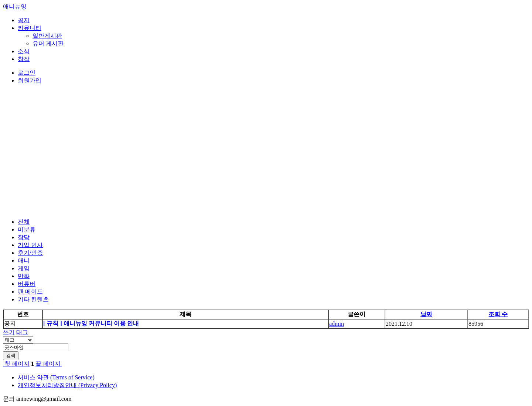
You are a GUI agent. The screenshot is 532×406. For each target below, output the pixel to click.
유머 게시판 (48, 43)
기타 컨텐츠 (33, 299)
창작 (24, 59)
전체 (24, 222)
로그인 (27, 73)
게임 (24, 268)
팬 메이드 (30, 292)
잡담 (24, 237)
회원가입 (30, 80)
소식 (24, 51)
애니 (24, 260)
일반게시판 (47, 36)
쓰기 (9, 332)
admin (337, 324)
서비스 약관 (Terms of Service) (56, 377)
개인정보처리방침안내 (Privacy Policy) (67, 385)
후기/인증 (30, 253)
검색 (11, 356)
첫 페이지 (16, 364)
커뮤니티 (30, 28)
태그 (22, 332)
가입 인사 (30, 245)
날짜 (426, 314)
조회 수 (498, 314)
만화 (24, 276)
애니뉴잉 (15, 6)
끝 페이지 (49, 364)
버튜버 (27, 284)
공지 (24, 20)
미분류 (27, 229)
